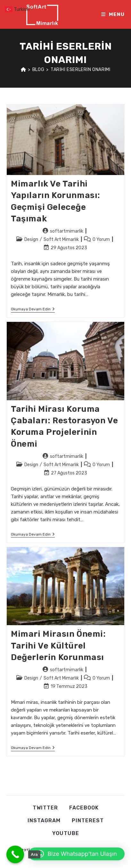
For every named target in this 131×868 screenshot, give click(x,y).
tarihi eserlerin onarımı (80, 70)
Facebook (84, 808)
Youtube (66, 833)
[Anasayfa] (24, 70)
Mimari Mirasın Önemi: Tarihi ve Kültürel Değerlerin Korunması (58, 646)
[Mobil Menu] (113, 14)
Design (31, 239)
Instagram (44, 820)
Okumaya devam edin (33, 310)
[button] (77, 854)
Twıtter (45, 808)
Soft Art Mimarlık (61, 239)
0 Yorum (101, 239)
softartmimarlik (67, 231)
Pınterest (88, 820)
